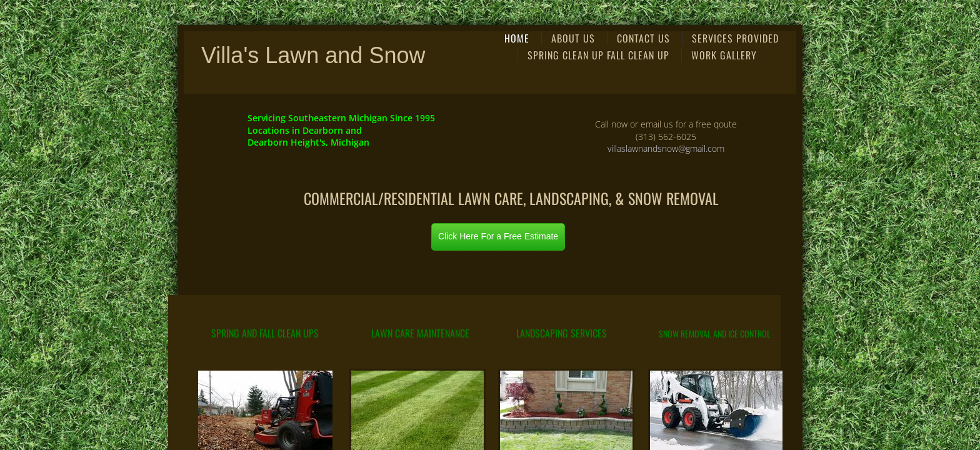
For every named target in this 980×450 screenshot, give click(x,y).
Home (517, 38)
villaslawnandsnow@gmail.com (666, 148)
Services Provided (735, 38)
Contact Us (643, 38)
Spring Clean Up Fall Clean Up (598, 55)
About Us (573, 38)
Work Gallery (724, 55)
